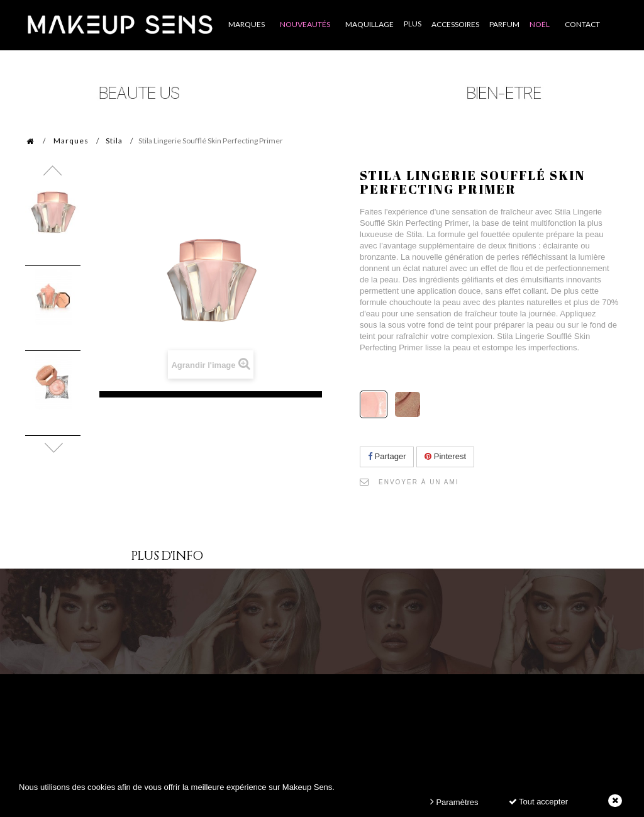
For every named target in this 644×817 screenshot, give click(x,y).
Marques (71, 141)
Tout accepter (538, 802)
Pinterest (445, 456)
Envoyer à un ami (419, 482)
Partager (387, 456)
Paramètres (454, 802)
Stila (114, 141)
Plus (413, 24)
